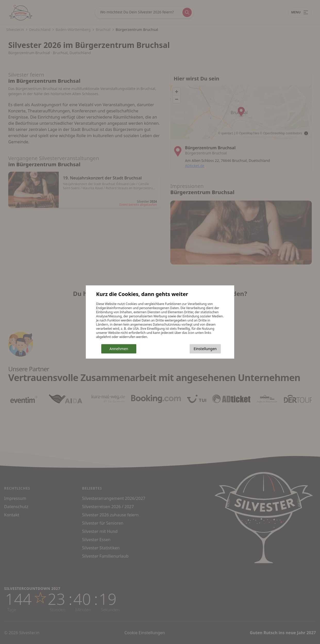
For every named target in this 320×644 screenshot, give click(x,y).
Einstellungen (205, 349)
